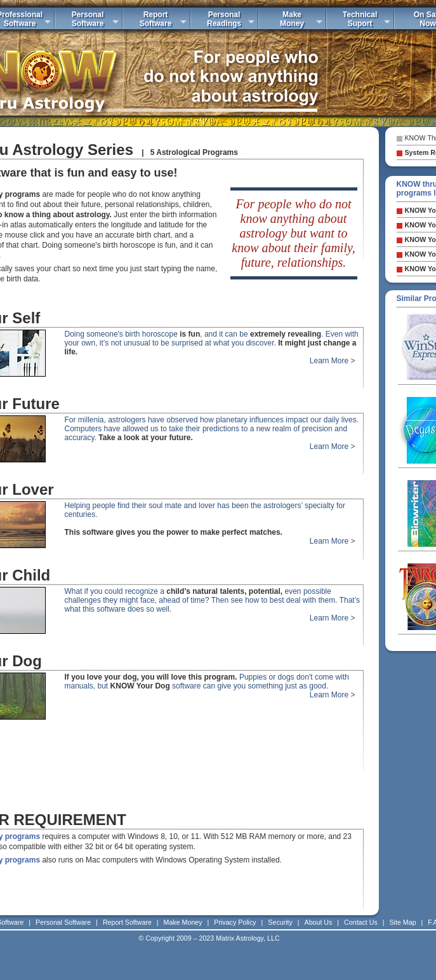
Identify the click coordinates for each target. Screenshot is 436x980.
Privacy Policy (235, 922)
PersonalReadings (224, 19)
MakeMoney (292, 19)
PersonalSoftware (88, 19)
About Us (319, 922)
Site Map (403, 922)
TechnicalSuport (360, 19)
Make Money (183, 922)
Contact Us (361, 922)
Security (280, 922)
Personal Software (63, 922)
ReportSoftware (156, 19)
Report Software (127, 922)
